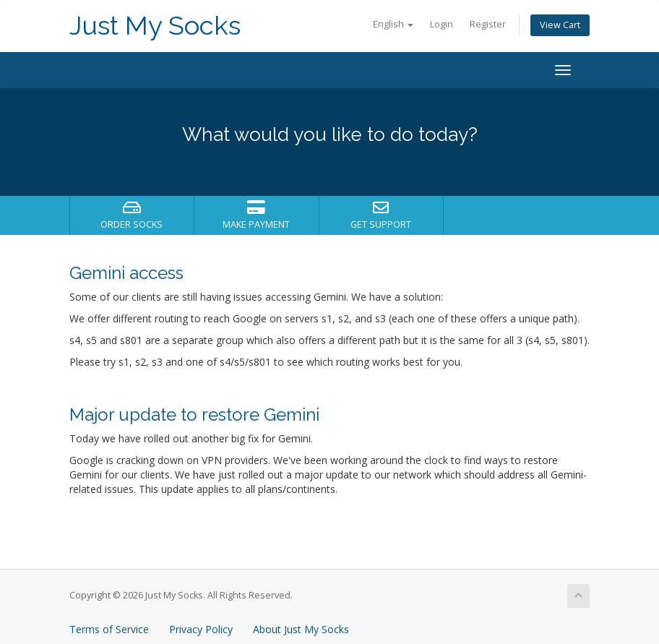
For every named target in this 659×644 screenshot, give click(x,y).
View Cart (560, 25)
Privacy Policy (201, 629)
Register (488, 24)
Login (442, 24)
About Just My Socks (301, 629)
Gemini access (126, 273)
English (393, 24)
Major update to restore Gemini (194, 415)
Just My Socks (155, 26)
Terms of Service (109, 629)
